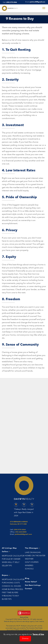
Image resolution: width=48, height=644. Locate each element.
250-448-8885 (21, 532)
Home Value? (31, 582)
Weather (29, 559)
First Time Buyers (10, 593)
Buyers (6, 575)
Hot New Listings (33, 585)
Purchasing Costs (11, 583)
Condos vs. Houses (11, 586)
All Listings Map (9, 548)
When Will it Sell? (11, 562)
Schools (29, 569)
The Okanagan (33, 548)
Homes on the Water (35, 556)
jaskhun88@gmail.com (38, 2)
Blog (27, 578)
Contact (29, 589)
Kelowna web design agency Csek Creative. (30, 621)
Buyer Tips (7, 599)
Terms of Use (24, 617)
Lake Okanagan (33, 552)
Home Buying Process (12, 589)
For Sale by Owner (11, 559)
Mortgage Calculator (13, 556)
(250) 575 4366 (12, 2)
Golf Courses (32, 562)
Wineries (29, 565)
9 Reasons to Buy (10, 596)
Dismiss (25, 638)
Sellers (6, 552)
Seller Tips (7, 566)
